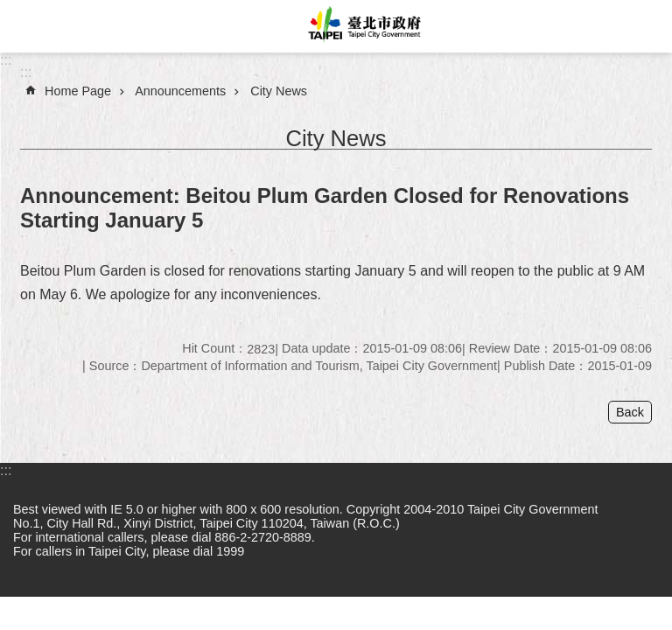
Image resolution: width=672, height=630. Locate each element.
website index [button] (26, 26)
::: (6, 60)
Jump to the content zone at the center (9, 9)
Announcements (180, 91)
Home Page (78, 91)
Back (630, 412)
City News (279, 91)
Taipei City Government (362, 26)
